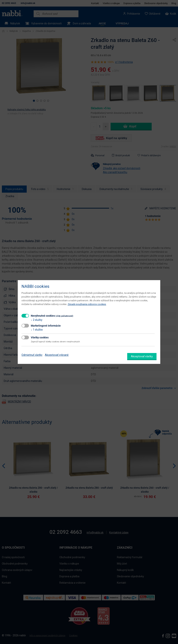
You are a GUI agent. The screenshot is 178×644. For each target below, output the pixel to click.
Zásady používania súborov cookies (87, 304)
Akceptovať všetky (142, 356)
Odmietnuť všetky (32, 355)
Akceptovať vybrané (57, 355)
